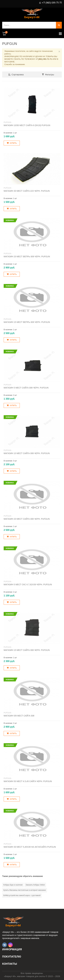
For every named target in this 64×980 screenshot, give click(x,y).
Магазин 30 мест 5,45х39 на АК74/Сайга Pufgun (30, 847)
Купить (12, 143)
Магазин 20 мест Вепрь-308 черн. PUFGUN (27, 257)
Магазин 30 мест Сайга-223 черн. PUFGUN (27, 191)
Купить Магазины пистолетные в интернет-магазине (25, 890)
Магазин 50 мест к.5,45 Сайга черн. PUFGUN (28, 781)
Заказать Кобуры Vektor (35, 885)
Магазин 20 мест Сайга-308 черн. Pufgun (27, 519)
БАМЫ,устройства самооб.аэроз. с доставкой (22, 895)
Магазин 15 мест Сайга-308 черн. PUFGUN (27, 650)
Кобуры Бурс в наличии (13, 885)
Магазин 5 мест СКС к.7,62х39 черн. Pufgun (28, 584)
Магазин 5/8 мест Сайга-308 (19, 716)
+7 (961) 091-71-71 (52, 3)
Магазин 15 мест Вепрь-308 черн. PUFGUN (27, 322)
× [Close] (59, 51)
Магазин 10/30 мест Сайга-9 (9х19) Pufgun (27, 125)
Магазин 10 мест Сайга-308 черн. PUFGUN (27, 453)
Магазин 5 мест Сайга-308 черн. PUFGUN (26, 388)
